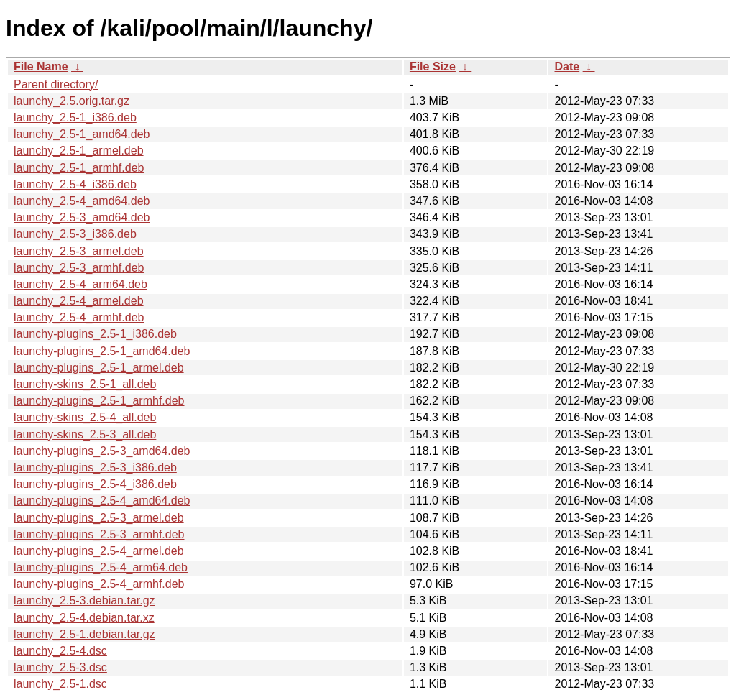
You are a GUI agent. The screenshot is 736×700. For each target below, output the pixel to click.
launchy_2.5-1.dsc (60, 684)
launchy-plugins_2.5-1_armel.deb (99, 368)
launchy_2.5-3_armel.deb (79, 251)
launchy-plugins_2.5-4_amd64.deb (102, 501)
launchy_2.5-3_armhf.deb (79, 268)
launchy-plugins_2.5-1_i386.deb (95, 334)
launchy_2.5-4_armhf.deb (79, 317)
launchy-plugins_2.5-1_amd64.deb (102, 351)
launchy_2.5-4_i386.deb (75, 184)
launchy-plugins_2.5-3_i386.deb (95, 468)
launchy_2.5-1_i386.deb (75, 118)
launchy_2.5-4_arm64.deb (80, 284)
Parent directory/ (56, 84)
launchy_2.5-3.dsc (60, 667)
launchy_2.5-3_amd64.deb (82, 217)
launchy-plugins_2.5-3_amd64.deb (102, 451)
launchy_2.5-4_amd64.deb (82, 201)
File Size (433, 66)
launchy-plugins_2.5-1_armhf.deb (99, 401)
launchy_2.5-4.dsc (60, 651)
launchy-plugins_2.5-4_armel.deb (99, 551)
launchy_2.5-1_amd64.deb (82, 134)
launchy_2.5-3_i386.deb (75, 234)
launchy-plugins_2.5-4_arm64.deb (101, 567)
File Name (41, 66)
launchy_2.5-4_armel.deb (79, 301)
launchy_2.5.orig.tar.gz (72, 101)
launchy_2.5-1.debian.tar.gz (84, 634)
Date (567, 66)
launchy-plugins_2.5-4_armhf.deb (99, 584)
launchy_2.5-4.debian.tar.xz (84, 618)
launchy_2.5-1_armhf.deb (79, 168)
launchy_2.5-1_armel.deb (79, 151)
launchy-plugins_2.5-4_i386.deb (95, 484)
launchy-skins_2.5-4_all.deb (85, 417)
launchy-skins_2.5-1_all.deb (85, 384)
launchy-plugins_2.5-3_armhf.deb (99, 534)
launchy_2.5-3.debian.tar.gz (84, 600)
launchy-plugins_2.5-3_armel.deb (99, 518)
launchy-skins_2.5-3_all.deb (85, 434)
